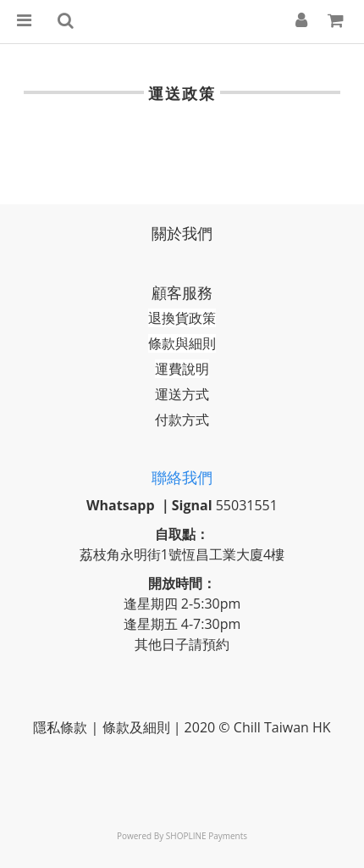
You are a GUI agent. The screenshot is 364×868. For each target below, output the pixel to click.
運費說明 (182, 369)
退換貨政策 (182, 318)
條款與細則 (182, 343)
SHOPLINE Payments (207, 836)
